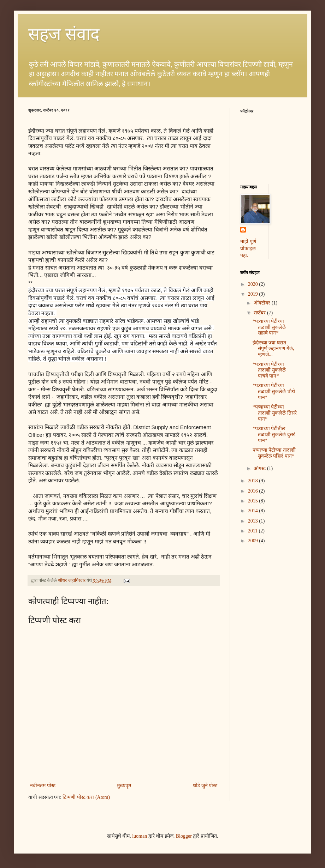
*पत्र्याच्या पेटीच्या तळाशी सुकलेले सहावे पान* (269, 327)
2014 (254, 511)
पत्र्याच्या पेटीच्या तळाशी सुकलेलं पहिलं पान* (274, 453)
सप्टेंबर (260, 313)
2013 (254, 521)
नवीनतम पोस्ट (43, 786)
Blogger (184, 836)
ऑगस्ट (260, 468)
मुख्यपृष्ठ (124, 786)
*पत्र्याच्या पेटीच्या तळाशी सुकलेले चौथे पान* (274, 391)
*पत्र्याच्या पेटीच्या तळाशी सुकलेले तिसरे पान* (275, 413)
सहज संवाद (64, 34)
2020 (254, 284)
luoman (140, 836)
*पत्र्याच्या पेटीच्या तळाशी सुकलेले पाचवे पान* (269, 370)
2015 (254, 501)
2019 (254, 294)
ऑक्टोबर (263, 303)
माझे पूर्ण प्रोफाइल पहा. (248, 248)
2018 (254, 481)
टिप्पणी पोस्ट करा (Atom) (86, 797)
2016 (254, 491)
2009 (254, 541)
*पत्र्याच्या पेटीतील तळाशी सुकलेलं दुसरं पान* (274, 435)
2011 (253, 531)
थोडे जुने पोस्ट (205, 786)
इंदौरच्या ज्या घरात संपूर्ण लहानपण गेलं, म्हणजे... (273, 349)
